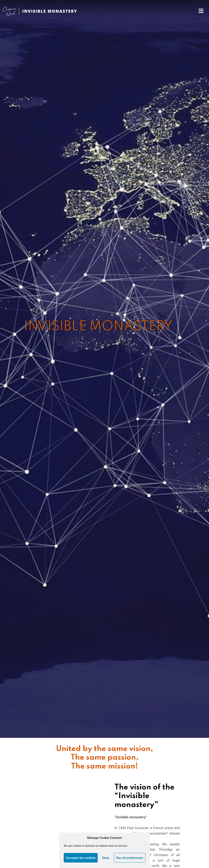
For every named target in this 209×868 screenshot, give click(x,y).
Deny (106, 858)
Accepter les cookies (81, 858)
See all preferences (129, 858)
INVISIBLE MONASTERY (50, 11)
